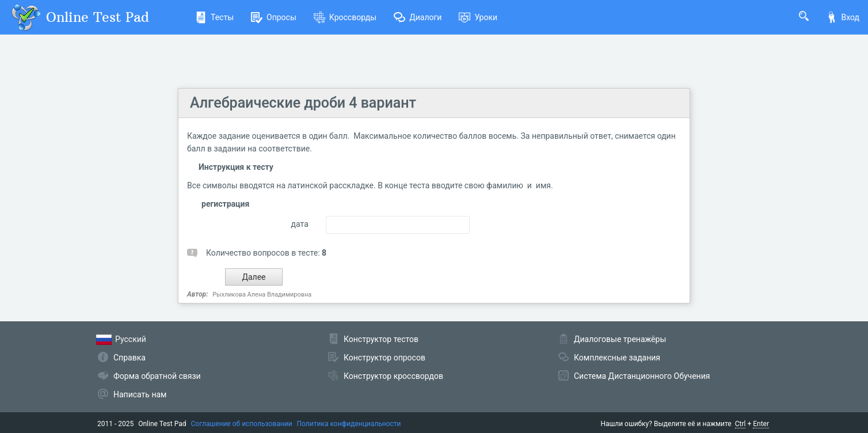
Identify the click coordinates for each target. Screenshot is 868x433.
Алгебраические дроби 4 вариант (303, 103)
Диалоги (418, 17)
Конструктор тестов (381, 339)
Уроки (478, 17)
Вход (843, 17)
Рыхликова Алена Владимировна (262, 295)
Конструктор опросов (384, 358)
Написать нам (140, 394)
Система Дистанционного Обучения (642, 376)
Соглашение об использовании (242, 424)
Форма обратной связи (157, 376)
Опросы (274, 17)
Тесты (214, 17)
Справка (130, 358)
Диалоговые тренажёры (620, 339)
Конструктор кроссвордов (393, 376)
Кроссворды (345, 17)
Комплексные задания (617, 358)
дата (300, 224)
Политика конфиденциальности (349, 424)
